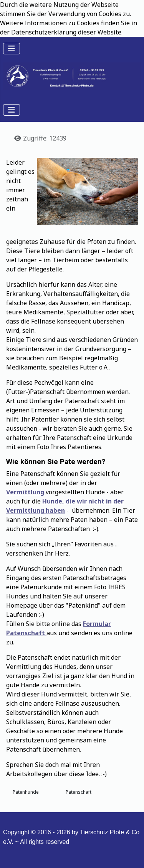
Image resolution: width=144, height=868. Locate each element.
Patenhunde (26, 792)
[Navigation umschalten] (12, 49)
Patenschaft (79, 792)
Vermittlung (25, 492)
